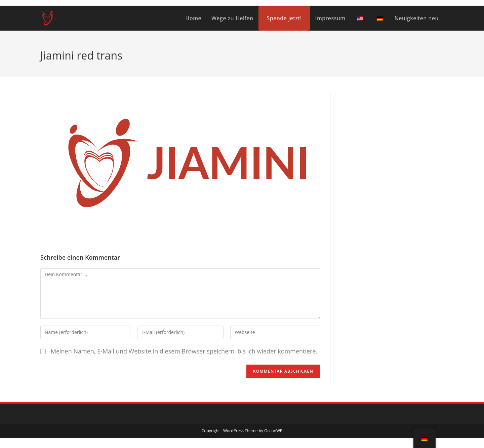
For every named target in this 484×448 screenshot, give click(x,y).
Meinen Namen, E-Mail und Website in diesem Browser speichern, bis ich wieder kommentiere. (184, 351)
